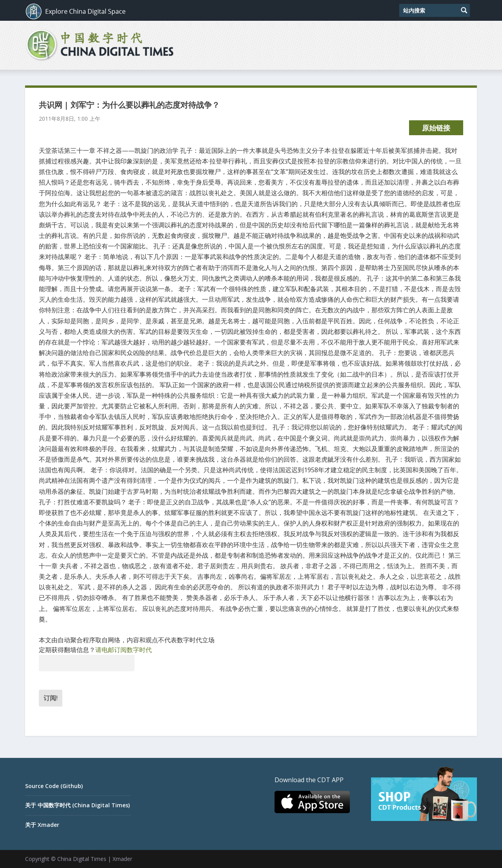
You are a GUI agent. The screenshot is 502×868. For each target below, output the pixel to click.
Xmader (122, 859)
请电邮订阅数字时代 (124, 650)
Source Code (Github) (54, 786)
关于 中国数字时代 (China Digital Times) (77, 805)
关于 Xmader (42, 825)
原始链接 (436, 128)
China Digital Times (82, 859)
